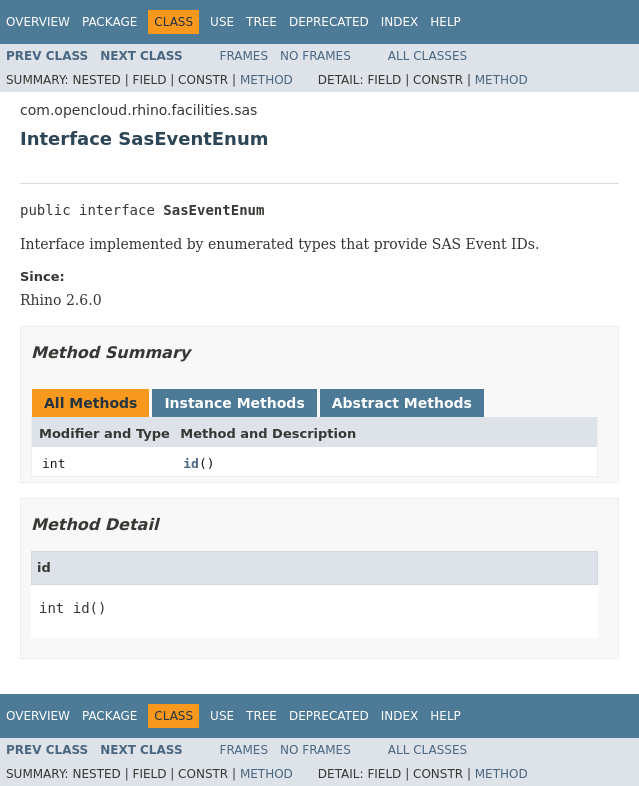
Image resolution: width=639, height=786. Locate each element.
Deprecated (329, 22)
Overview (38, 22)
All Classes (427, 56)
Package (109, 22)
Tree (261, 22)
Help (445, 22)
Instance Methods (234, 403)
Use (222, 22)
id (191, 463)
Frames (244, 56)
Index (400, 22)
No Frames (315, 56)
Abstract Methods (402, 403)
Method (266, 80)
